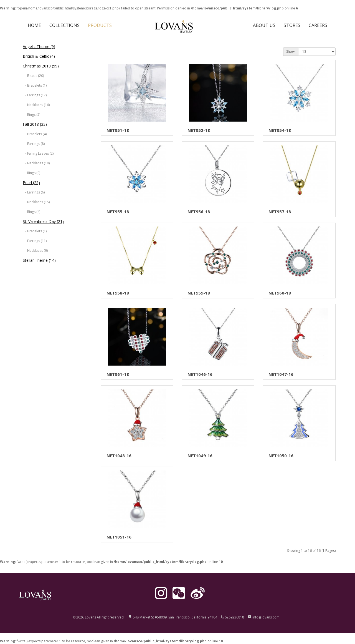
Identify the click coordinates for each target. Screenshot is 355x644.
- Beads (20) (33, 76)
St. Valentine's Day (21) (43, 221)
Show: (291, 51)
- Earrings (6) (34, 192)
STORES (292, 25)
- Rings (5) (31, 115)
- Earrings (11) (35, 241)
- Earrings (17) (35, 95)
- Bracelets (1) (35, 85)
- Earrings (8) (34, 144)
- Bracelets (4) (35, 134)
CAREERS (318, 25)
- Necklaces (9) (35, 251)
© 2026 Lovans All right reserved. (99, 617)
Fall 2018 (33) (35, 124)
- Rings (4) (31, 212)
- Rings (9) (31, 173)
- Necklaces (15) (36, 202)
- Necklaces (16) (36, 105)
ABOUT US (264, 25)
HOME (34, 25)
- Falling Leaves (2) (38, 153)
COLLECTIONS (64, 25)
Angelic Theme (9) (39, 46)
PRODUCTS (100, 25)
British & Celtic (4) (39, 56)
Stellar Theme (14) (39, 260)
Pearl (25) (31, 183)
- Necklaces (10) (36, 163)
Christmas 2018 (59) (41, 66)
